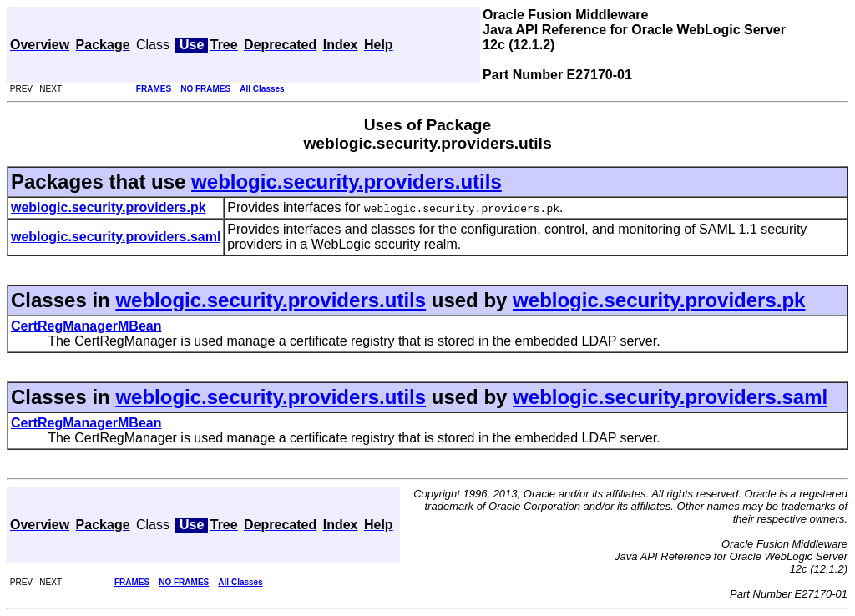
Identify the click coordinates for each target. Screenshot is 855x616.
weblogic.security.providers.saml (670, 397)
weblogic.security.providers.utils (347, 182)
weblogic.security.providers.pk (659, 300)
